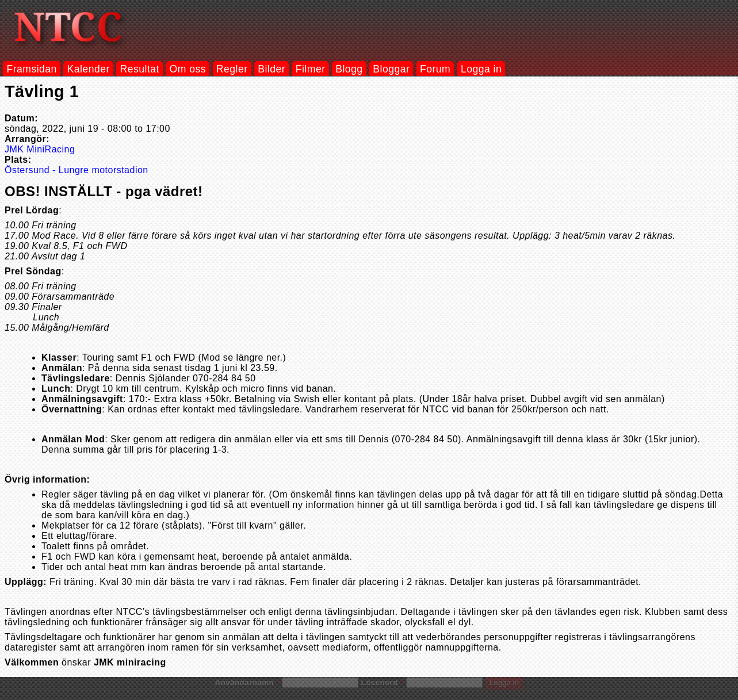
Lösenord (382, 682)
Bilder (272, 69)
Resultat (140, 69)
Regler (232, 69)
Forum (435, 69)
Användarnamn (247, 682)
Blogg (349, 69)
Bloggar (391, 69)
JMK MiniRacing (40, 149)
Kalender (89, 69)
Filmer (311, 69)
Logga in (481, 69)
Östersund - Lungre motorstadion (77, 170)
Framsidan (31, 69)
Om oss (188, 69)
